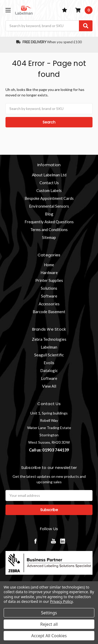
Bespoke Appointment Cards (49, 198)
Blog (49, 214)
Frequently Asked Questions (49, 222)
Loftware (49, 378)
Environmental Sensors (49, 206)
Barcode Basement (49, 312)
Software (49, 296)
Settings (49, 613)
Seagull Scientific (49, 355)
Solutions (49, 288)
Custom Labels (49, 190)
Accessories (49, 304)
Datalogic (49, 370)
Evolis (49, 363)
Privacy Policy (61, 601)
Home (49, 265)
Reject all (49, 624)
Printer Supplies (49, 280)
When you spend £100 (49, 42)
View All (49, 386)
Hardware (49, 273)
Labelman (49, 347)
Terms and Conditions (49, 230)
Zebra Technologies (49, 339)
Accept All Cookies (49, 636)
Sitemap (49, 237)
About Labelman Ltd (49, 175)
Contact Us (49, 183)
